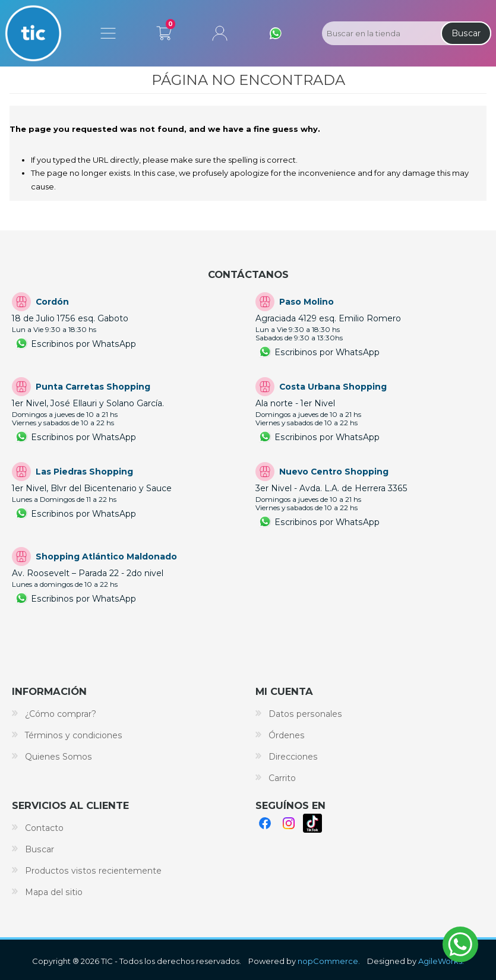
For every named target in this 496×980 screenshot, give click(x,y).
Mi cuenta (220, 33)
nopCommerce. (329, 961)
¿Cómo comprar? (61, 714)
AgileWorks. (441, 961)
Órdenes (287, 735)
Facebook (265, 823)
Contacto (44, 828)
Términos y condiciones (74, 735)
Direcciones (293, 757)
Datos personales (305, 714)
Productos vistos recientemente (93, 871)
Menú (108, 33)
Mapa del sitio (54, 892)
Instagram (289, 823)
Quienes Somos (59, 757)
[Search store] (380, 33)
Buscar (466, 33)
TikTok (312, 823)
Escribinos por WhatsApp (83, 344)
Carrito (164, 31)
